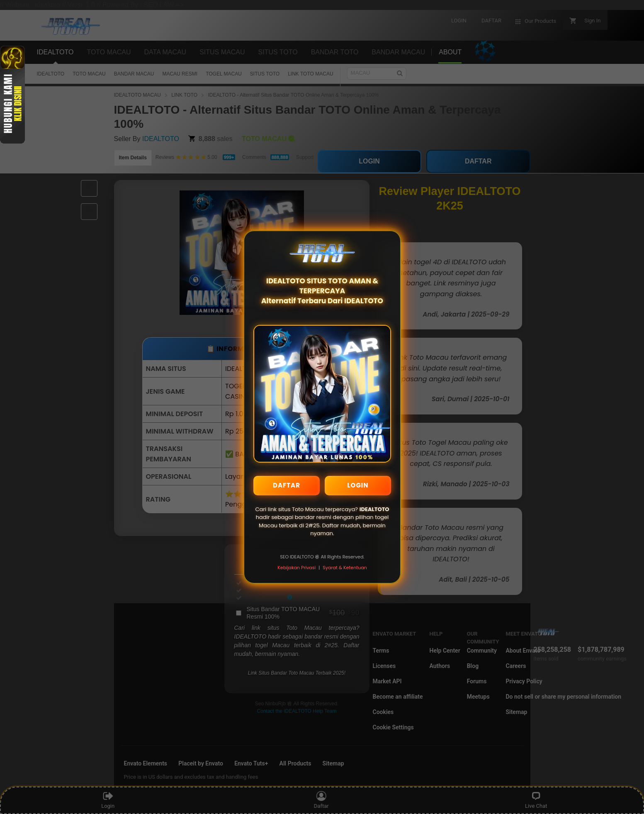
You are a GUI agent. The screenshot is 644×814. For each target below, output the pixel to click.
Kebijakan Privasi (296, 568)
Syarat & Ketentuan (345, 568)
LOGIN (358, 485)
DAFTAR (287, 485)
